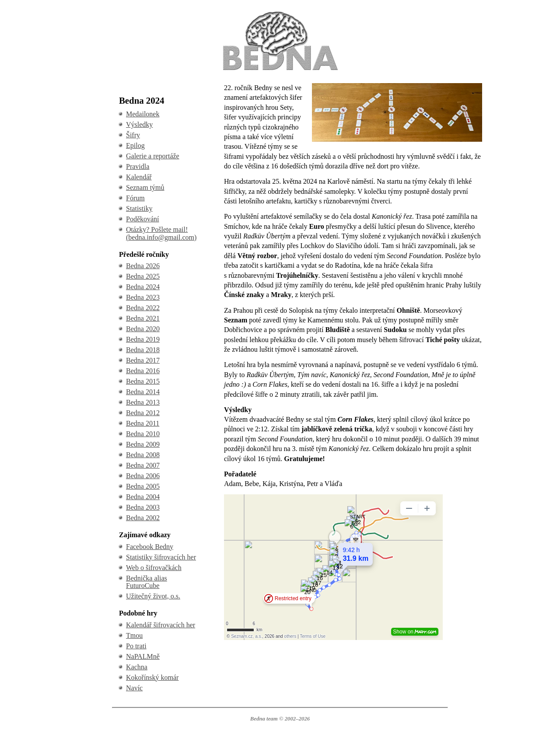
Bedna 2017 (143, 360)
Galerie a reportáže (153, 156)
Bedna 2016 (143, 371)
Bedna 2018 (143, 350)
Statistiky (139, 208)
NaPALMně (143, 656)
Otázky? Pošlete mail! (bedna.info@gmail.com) (161, 233)
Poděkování (143, 219)
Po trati (136, 646)
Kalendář (139, 177)
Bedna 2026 (143, 266)
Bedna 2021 (143, 318)
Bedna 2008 (143, 455)
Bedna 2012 (143, 413)
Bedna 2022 (143, 308)
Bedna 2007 (143, 465)
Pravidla (138, 166)
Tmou (134, 635)
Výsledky (139, 124)
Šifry (133, 135)
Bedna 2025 (143, 276)
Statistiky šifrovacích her (161, 557)
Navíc (134, 688)
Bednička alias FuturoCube (147, 582)
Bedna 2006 (143, 476)
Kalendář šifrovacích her (161, 625)
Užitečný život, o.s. (153, 596)
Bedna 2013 (143, 402)
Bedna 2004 (143, 497)
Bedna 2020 (143, 329)
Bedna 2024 (143, 287)
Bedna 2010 (143, 434)
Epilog (135, 145)
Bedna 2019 (143, 339)
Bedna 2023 (143, 297)
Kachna (137, 667)
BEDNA (280, 12)
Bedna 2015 (143, 381)
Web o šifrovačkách (154, 568)
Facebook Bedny (150, 547)
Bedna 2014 (143, 392)
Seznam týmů (145, 187)
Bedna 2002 (143, 518)
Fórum (135, 198)
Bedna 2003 (143, 507)
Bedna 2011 (143, 423)
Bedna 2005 (143, 486)
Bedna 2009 (143, 444)
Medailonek (143, 114)
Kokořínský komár (152, 677)
